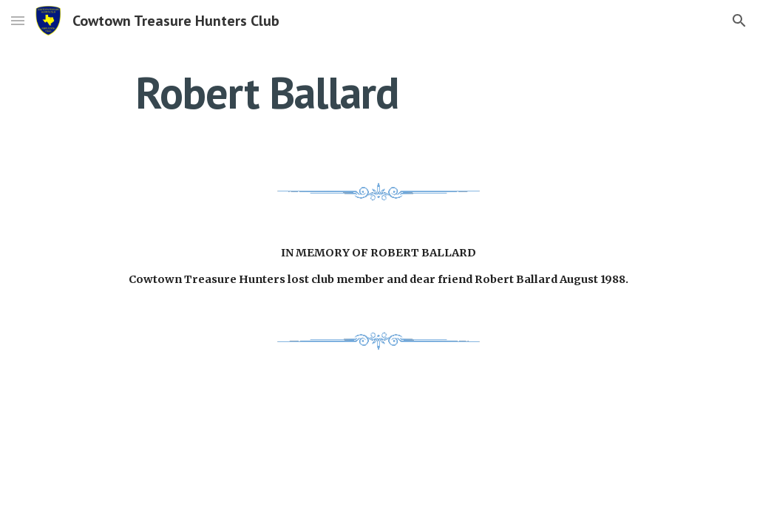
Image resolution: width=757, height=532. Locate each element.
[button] (18, 20)
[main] (267, 92)
